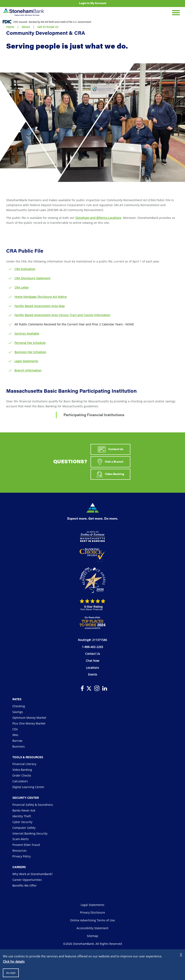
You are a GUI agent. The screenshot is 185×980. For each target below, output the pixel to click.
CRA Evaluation (25, 269)
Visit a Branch (110, 462)
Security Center (26, 798)
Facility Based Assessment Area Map (40, 306)
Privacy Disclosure (92, 912)
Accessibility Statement (92, 928)
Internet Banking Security (30, 833)
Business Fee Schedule (30, 352)
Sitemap (92, 936)
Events (93, 674)
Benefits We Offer (25, 885)
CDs (15, 729)
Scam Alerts (21, 839)
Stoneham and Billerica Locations (98, 218)
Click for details (14, 961)
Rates (17, 699)
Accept (11, 973)
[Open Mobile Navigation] (176, 12)
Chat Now (92, 661)
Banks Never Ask (24, 810)
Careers (19, 867)
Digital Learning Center (28, 787)
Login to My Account (93, 3)
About (26, 27)
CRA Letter (22, 287)
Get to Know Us (48, 27)
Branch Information (28, 370)
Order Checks (22, 775)
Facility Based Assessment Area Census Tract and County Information (62, 315)
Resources (19, 851)
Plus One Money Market (29, 723)
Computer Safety (24, 828)
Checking (19, 706)
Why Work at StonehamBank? (32, 874)
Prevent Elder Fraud (26, 845)
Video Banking (111, 474)
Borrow (17, 741)
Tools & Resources (28, 757)
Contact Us (110, 449)
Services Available (27, 334)
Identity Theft (22, 816)
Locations (92, 668)
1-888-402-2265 (92, 647)
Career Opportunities (27, 880)
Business (19, 746)
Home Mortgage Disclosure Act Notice (41, 297)
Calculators (20, 781)
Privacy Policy (22, 856)
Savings (18, 712)
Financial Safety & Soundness (33, 805)
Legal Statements (26, 361)
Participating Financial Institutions (94, 415)
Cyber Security (22, 822)
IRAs (15, 735)
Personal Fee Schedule (30, 343)
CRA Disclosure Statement (32, 278)
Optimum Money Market (29, 718)
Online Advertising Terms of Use (92, 920)
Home (10, 27)
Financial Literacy (24, 764)
